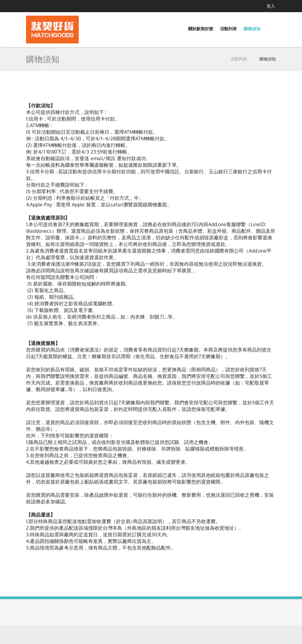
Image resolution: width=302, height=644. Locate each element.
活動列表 (228, 29)
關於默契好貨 (201, 29)
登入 (271, 6)
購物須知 (252, 29)
